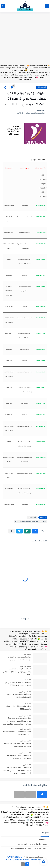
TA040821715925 (41, 350)
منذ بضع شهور (24, 666)
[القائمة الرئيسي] (47, 6)
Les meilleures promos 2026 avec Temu (29, 849)
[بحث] (3, 6)
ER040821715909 (41, 334)
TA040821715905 (41, 404)
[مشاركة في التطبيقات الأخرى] (12, 531)
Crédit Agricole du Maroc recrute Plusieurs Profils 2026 (17, 745)
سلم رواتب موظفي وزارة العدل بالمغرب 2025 (19, 708)
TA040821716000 (41, 206)
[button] (35, 531)
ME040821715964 (41, 244)
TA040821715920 (41, 275)
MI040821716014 (41, 260)
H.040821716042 (41, 217)
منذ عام (26, 654)
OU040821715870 (41, 489)
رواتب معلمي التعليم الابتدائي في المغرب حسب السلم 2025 (18, 684)
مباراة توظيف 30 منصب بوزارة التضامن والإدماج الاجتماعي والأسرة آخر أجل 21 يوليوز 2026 (17, 771)
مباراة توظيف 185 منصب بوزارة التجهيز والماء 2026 (19, 696)
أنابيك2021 (42, 87)
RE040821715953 (41, 372)
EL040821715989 (41, 287)
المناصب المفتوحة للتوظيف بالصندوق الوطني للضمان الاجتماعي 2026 (17, 672)
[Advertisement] (25, 40)
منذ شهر (26, 765)
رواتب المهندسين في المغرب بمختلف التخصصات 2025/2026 (19, 659)
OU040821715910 (41, 307)
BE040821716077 (41, 318)
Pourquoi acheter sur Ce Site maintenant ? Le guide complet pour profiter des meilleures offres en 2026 (17, 722)
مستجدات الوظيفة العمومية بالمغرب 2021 (31, 522)
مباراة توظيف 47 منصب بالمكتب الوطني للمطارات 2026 (18, 757)
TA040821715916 (41, 388)
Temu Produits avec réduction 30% (31, 844)
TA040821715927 (41, 361)
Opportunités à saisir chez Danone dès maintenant (17, 733)
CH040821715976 (41, 233)
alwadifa (43, 840)
